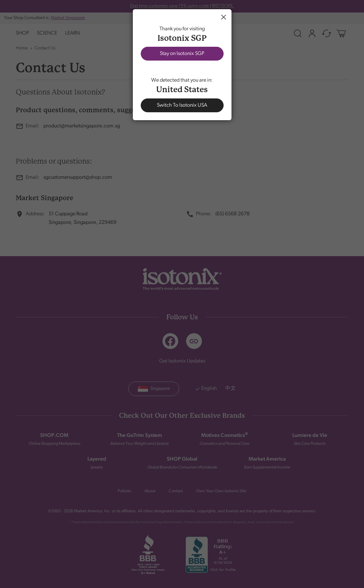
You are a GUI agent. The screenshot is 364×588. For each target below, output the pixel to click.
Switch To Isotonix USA (182, 105)
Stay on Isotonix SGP (182, 54)
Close (224, 17)
